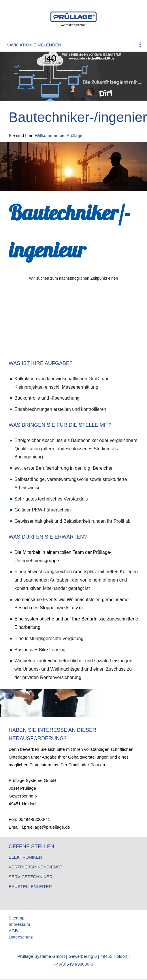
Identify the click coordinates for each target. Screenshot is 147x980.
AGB (13, 931)
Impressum (19, 924)
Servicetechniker (31, 877)
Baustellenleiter (30, 886)
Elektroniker (25, 857)
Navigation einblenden (34, 45)
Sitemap (17, 918)
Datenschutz (21, 937)
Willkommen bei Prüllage (59, 135)
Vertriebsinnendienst (35, 867)
